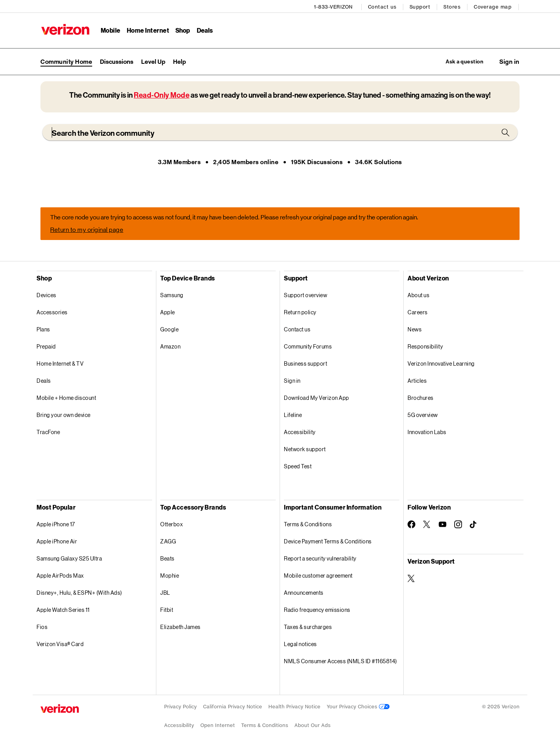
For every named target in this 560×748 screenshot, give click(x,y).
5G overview (423, 415)
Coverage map (493, 6)
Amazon (170, 346)
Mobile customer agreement (318, 575)
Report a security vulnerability (320, 558)
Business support (305, 363)
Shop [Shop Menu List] (182, 29)
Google (169, 329)
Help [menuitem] (179, 61)
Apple (168, 312)
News (415, 329)
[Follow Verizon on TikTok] (474, 525)
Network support (305, 449)
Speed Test (298, 466)
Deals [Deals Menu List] (204, 29)
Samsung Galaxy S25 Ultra (69, 558)
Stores (453, 6)
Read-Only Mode (162, 95)
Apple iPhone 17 (56, 524)
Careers (418, 312)
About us (418, 295)
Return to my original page (87, 230)
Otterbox (171, 524)
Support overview (305, 295)
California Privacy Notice (233, 707)
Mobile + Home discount (66, 398)
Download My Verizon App (317, 398)
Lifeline (293, 415)
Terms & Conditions (308, 524)
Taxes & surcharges (308, 627)
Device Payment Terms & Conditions (328, 541)
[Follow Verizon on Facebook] (411, 524)
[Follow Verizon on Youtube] (443, 525)
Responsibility (425, 346)
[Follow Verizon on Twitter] (427, 524)
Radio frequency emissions (317, 610)
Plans (43, 329)
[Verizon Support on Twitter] (411, 578)
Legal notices (300, 644)
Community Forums (308, 346)
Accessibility (300, 432)
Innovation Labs (427, 432)
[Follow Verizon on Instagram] (458, 524)
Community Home (66, 61)
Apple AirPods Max (60, 575)
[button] (509, 61)
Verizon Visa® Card (60, 644)
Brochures (421, 398)
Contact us (383, 6)
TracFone (48, 432)
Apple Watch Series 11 (63, 610)
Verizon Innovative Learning (441, 363)
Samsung (172, 295)
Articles (417, 381)
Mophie (170, 575)
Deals (44, 381)
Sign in (292, 381)
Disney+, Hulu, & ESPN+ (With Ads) (79, 593)
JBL (165, 593)
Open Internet (218, 725)
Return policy (300, 312)
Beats (167, 558)
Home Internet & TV (60, 363)
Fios (42, 627)
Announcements (304, 593)
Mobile (110, 29)
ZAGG (168, 541)
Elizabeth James (180, 627)
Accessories (52, 312)
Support (421, 6)
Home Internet (147, 29)
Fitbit (167, 610)
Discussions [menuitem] (117, 61)
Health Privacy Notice (294, 707)
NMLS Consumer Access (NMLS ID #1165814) (340, 661)
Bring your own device (64, 415)
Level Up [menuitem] (153, 61)
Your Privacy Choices (358, 707)
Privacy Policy (180, 707)
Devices (46, 295)
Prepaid (46, 346)
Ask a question (460, 61)
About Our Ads (312, 725)
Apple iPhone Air (57, 541)
